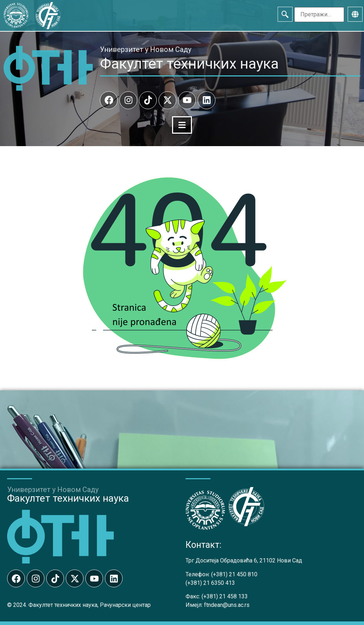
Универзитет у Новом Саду (146, 49)
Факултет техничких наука (189, 64)
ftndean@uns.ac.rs (227, 605)
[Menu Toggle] (182, 125)
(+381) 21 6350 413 (210, 583)
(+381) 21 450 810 (234, 574)
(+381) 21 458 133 (225, 596)
